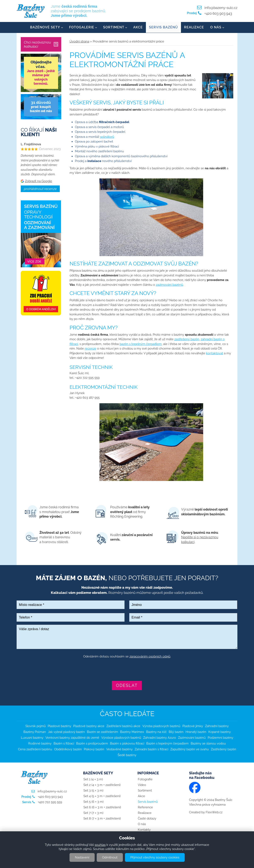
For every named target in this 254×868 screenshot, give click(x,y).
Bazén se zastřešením (103, 732)
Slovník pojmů (35, 726)
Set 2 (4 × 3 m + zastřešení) (102, 785)
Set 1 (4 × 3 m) (93, 780)
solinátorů (107, 137)
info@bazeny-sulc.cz (221, 8)
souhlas (100, 845)
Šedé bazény (127, 755)
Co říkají (39, 132)
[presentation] (127, 670)
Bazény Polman (35, 732)
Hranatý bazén (196, 732)
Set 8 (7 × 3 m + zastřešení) (102, 819)
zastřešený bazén (187, 339)
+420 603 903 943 (218, 13)
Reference (145, 807)
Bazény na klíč (156, 732)
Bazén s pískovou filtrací (127, 744)
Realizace (194, 27)
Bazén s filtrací (64, 744)
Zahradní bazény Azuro (160, 738)
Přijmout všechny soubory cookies (155, 857)
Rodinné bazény (40, 744)
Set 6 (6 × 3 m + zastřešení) (102, 807)
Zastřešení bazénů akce (123, 726)
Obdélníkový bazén (68, 749)
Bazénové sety (45, 27)
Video (142, 785)
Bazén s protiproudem (92, 744)
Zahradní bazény (217, 726)
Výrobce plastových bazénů (121, 738)
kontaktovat (215, 353)
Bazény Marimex (132, 732)
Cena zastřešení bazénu (35, 749)
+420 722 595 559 (49, 802)
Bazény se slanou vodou (208, 744)
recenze (90, 349)
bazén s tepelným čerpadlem (141, 344)
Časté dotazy (147, 819)
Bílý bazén (176, 732)
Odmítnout (110, 857)
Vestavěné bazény (119, 749)
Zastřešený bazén (223, 749)
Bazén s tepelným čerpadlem (167, 744)
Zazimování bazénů (192, 738)
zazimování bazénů (169, 285)
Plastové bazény (59, 726)
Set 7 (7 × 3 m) (93, 813)
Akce (138, 27)
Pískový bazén (94, 749)
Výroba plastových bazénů (161, 726)
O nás (216, 27)
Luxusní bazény (32, 738)
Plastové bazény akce (89, 726)
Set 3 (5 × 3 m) (93, 791)
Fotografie (145, 780)
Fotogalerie (82, 27)
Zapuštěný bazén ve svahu (190, 749)
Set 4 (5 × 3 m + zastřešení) (102, 796)
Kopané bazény (220, 732)
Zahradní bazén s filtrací (151, 749)
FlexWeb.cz (214, 812)
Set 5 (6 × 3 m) (93, 802)
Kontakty (144, 830)
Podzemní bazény (220, 738)
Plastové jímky (193, 726)
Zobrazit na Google (38, 181)
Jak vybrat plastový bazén (66, 732)
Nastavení (82, 857)
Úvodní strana (79, 41)
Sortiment (114, 27)
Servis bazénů (163, 27)
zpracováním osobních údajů (150, 656)
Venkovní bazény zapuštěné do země (72, 738)
